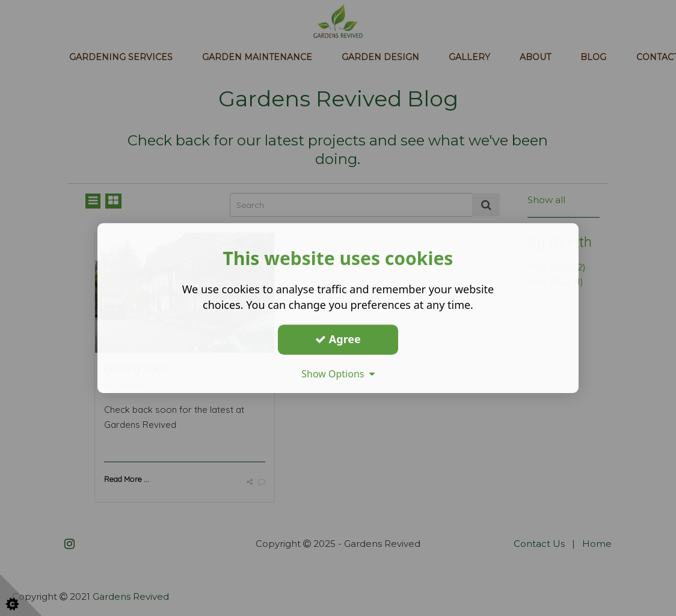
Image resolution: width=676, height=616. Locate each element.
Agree (338, 339)
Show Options (338, 374)
